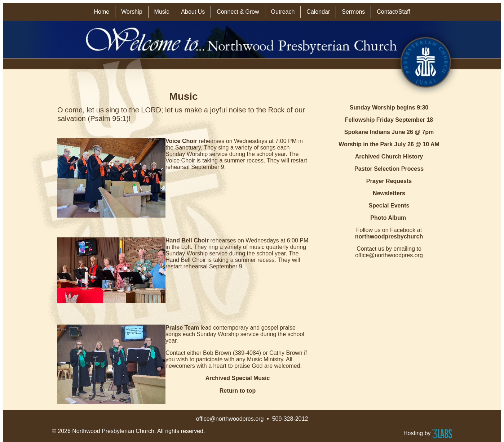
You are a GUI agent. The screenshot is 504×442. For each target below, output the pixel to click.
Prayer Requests (389, 181)
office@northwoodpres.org (230, 419)
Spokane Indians (367, 132)
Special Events (389, 206)
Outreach (283, 12)
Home (101, 12)
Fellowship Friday (369, 120)
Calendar (318, 12)
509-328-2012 (290, 419)
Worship (132, 12)
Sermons (353, 12)
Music (162, 12)
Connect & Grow (238, 12)
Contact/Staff (393, 12)
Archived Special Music (238, 378)
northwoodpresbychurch (389, 236)
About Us (193, 12)
